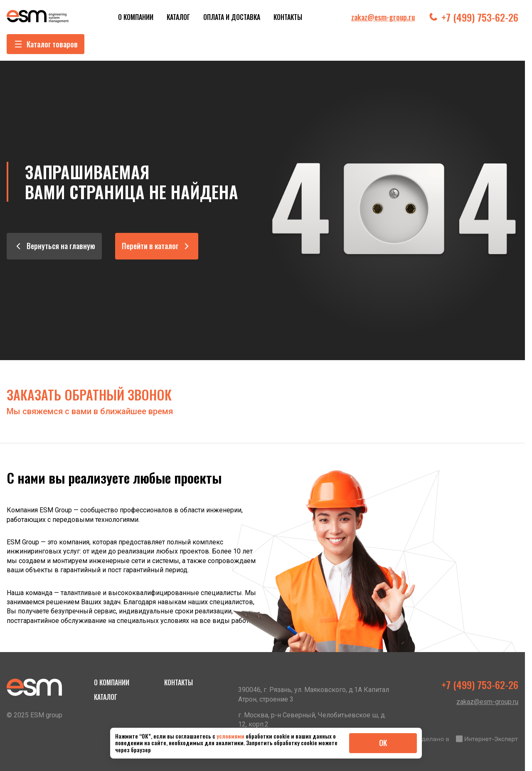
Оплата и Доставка (232, 17)
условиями (231, 736)
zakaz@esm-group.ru (383, 17)
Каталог (178, 17)
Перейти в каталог (157, 246)
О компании (136, 17)
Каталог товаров (46, 44)
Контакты (288, 17)
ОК (383, 743)
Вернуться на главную (54, 246)
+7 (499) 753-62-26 (473, 17)
